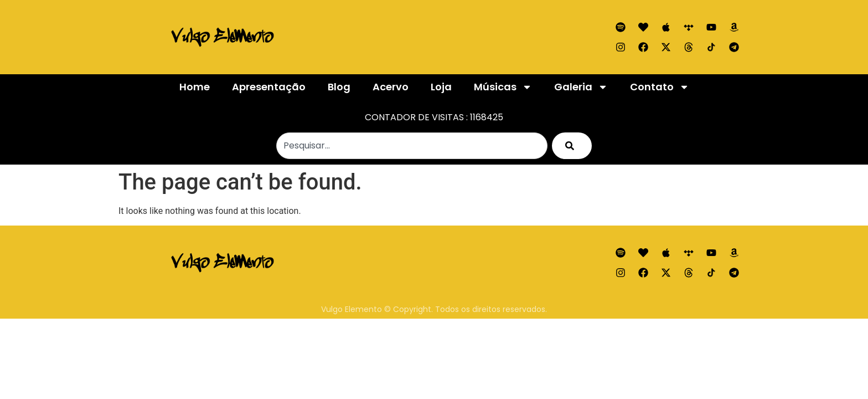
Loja (441, 87)
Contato (660, 87)
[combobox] (412, 146)
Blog (339, 87)
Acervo (391, 87)
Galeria (581, 87)
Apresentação (269, 87)
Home (195, 87)
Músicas (503, 87)
